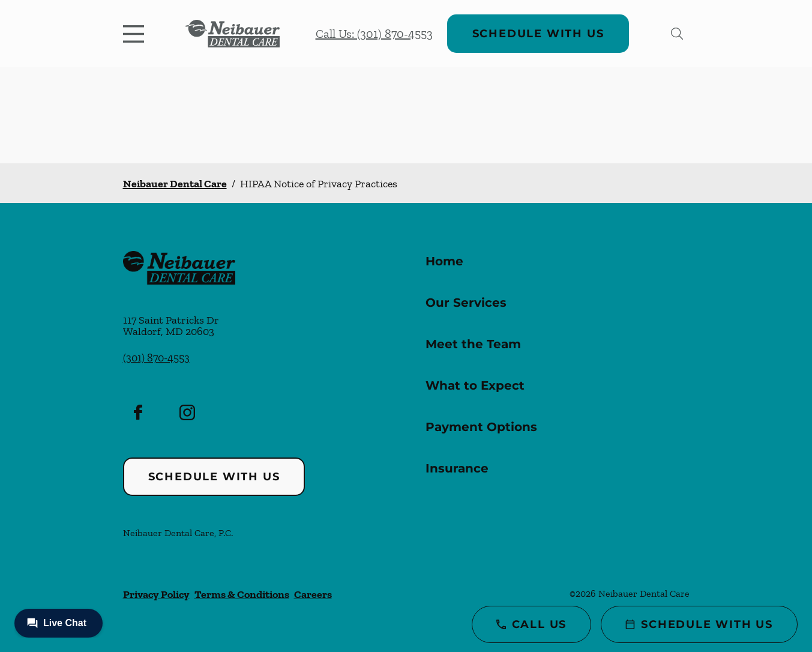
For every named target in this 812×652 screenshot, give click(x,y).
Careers (313, 594)
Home (444, 261)
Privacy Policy (156, 594)
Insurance (457, 468)
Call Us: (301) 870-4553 (374, 34)
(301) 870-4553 (156, 358)
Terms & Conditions (242, 594)
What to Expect (475, 385)
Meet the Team (473, 344)
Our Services (466, 303)
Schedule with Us (538, 34)
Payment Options (481, 427)
